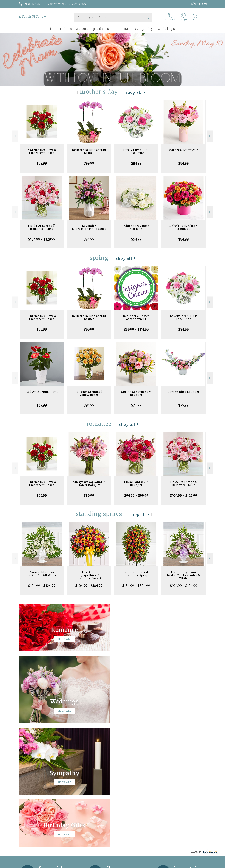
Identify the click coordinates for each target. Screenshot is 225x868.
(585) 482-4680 (32, 4)
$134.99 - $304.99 (136, 586)
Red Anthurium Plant (42, 392)
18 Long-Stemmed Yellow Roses (89, 393)
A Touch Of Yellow (32, 16)
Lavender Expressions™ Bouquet (89, 227)
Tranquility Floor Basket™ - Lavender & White (184, 575)
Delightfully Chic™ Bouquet (183, 227)
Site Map (199, 865)
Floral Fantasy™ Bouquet (136, 483)
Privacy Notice (159, 865)
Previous (15, 136)
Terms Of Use (141, 865)
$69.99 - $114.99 (136, 329)
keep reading (133, 780)
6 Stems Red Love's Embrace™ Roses (42, 151)
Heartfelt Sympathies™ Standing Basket (89, 575)
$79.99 (183, 405)
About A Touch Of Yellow (34, 773)
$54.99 (136, 239)
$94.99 (89, 405)
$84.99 (136, 163)
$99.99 (89, 163)
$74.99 (136, 405)
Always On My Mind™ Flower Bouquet (89, 483)
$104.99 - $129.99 (42, 239)
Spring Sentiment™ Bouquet (136, 393)
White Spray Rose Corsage (136, 227)
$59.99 (42, 163)
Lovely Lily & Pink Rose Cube (136, 151)
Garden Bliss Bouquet (183, 392)
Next (210, 136)
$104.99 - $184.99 (89, 586)
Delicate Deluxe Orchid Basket (89, 151)
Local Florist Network (180, 865)
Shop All (133, 92)
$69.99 (42, 405)
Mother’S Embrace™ (183, 150)
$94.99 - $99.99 (136, 495)
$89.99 (89, 495)
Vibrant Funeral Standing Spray (136, 574)
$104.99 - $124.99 (42, 586)
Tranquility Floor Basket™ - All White (42, 574)
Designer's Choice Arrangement (136, 317)
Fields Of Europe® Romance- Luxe (42, 227)
